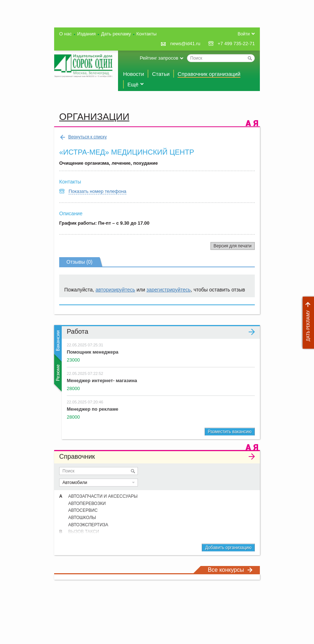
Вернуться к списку (83, 137)
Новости (134, 74)
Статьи (161, 74)
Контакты (147, 34)
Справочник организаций (209, 74)
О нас (66, 34)
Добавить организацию (228, 548)
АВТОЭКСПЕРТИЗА (88, 525)
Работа (161, 332)
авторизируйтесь (115, 290)
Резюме (57, 373)
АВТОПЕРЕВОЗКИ (87, 503)
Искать (133, 471)
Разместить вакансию (230, 432)
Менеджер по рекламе (93, 409)
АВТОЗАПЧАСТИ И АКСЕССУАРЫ (103, 496)
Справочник (157, 457)
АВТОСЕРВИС (83, 510)
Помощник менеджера (93, 352)
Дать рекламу (306, 323)
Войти (244, 34)
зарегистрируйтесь (169, 290)
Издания (86, 34)
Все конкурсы (230, 570)
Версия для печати (233, 246)
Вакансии (57, 343)
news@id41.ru (185, 44)
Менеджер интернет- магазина (102, 381)
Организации (94, 117)
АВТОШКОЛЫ (82, 518)
